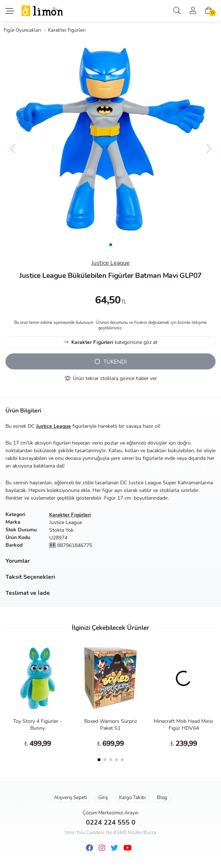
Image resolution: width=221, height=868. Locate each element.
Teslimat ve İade (28, 593)
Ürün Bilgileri (23, 411)
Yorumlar (18, 561)
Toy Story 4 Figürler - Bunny (38, 725)
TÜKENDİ (111, 362)
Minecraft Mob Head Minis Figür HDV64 (183, 725)
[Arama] (177, 11)
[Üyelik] (193, 11)
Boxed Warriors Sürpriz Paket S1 (110, 725)
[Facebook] (90, 848)
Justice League (110, 263)
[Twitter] (114, 848)
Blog (162, 798)
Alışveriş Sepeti (70, 798)
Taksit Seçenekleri (30, 577)
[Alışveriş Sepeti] (209, 11)
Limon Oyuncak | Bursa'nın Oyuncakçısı (42, 11)
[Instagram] (102, 848)
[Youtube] (128, 848)
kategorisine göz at (110, 342)
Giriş (103, 798)
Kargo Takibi (132, 798)
